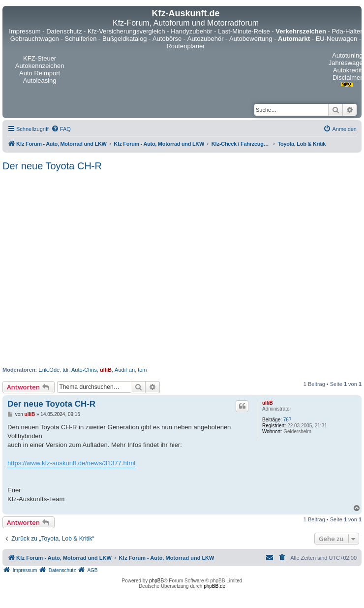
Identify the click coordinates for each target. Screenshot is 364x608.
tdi (65, 370)
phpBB (156, 581)
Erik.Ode (49, 370)
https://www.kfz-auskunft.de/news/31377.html (71, 463)
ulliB (106, 370)
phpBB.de (214, 586)
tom (142, 370)
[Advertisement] (92, 269)
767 (288, 420)
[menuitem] (61, 129)
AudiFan (125, 370)
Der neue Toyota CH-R (52, 166)
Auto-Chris (84, 370)
